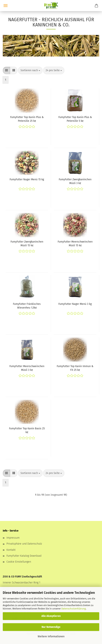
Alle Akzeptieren (51, 616)
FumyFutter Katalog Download (24, 556)
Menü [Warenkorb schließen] (6, 6)
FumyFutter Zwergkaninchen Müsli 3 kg (75, 181)
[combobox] (30, 70)
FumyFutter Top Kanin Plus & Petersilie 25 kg (27, 119)
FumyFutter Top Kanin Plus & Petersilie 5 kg (75, 119)
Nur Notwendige (51, 627)
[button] (6, 70)
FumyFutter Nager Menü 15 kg (27, 179)
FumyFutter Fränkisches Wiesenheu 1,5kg (27, 306)
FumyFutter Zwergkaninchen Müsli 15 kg (27, 243)
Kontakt (11, 550)
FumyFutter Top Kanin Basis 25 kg (27, 430)
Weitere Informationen (51, 636)
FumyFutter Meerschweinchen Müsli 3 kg (27, 368)
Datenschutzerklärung (74, 609)
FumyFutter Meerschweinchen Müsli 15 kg (75, 243)
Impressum (13, 538)
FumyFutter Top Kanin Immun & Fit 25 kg (75, 368)
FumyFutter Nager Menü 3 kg (75, 304)
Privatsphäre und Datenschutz (24, 544)
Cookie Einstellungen (19, 562)
